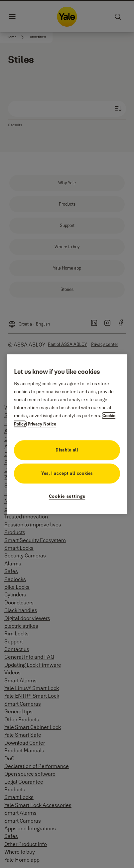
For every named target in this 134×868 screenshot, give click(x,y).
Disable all (67, 450)
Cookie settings (67, 496)
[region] (67, 434)
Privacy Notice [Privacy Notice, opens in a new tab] (42, 424)
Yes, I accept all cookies (67, 473)
